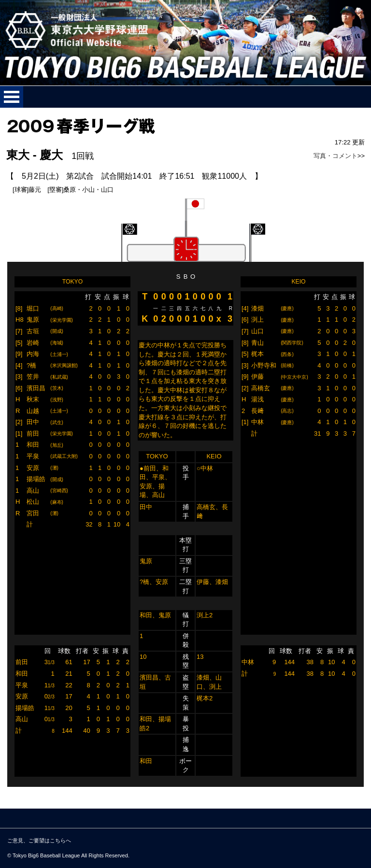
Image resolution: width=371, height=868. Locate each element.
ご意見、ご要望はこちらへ (39, 840)
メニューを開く (12, 97)
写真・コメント (335, 156)
